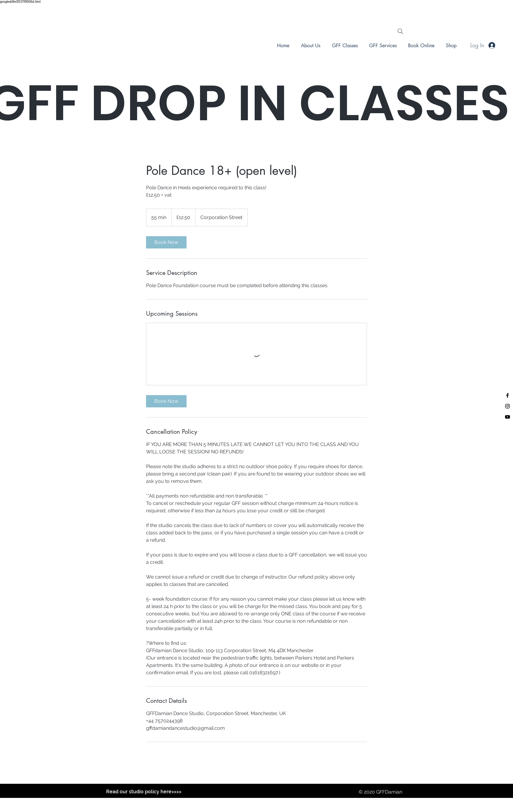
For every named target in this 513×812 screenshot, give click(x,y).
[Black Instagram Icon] (507, 406)
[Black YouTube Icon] (507, 417)
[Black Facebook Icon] (507, 395)
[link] (166, 242)
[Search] (400, 31)
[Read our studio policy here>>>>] (144, 792)
